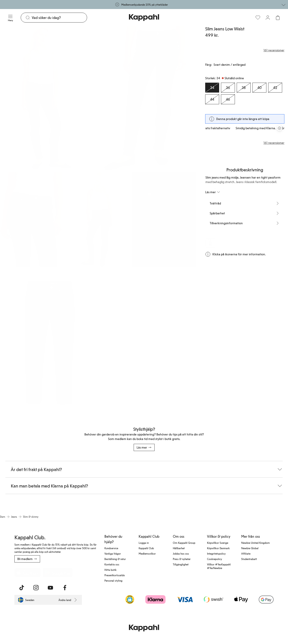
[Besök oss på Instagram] (36, 588)
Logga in (144, 543)
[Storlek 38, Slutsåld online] (244, 88)
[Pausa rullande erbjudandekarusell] (279, 128)
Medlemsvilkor (147, 553)
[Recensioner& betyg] (245, 50)
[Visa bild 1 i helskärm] (49, 98)
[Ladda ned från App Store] (28, 572)
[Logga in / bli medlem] (268, 18)
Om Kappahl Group (184, 543)
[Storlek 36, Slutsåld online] (228, 88)
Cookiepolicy (215, 559)
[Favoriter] (258, 18)
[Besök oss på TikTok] (22, 588)
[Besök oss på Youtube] (50, 588)
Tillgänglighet (181, 564)
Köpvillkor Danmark (218, 548)
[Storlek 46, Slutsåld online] (228, 99)
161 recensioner (274, 143)
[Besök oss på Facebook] (65, 588)
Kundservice (111, 548)
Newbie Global (250, 548)
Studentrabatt (249, 559)
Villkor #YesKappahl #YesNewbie (219, 566)
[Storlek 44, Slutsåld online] (212, 99)
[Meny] (10, 18)
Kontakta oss (112, 564)
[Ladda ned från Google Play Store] (58, 572)
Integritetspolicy (216, 553)
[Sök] (59, 18)
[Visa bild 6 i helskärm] (49, 341)
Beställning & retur (115, 559)
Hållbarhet (179, 548)
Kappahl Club (146, 548)
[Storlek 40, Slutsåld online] (259, 88)
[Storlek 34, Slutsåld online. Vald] (212, 88)
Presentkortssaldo (115, 575)
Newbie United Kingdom (255, 543)
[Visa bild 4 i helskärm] (98, 220)
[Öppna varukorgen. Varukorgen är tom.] (278, 18)
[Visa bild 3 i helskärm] (32, 220)
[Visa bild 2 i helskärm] (148, 98)
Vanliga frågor (113, 553)
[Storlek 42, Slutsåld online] (275, 88)
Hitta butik (110, 570)
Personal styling (113, 581)
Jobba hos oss (181, 553)
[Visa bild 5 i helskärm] (164, 220)
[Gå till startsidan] (144, 18)
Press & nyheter (182, 559)
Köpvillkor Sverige (218, 543)
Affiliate (246, 553)
